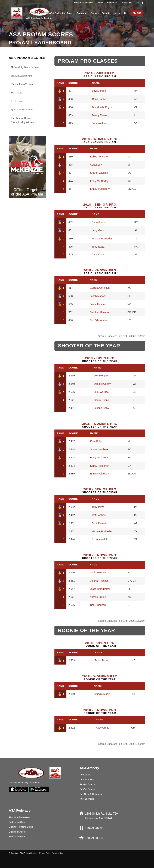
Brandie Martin (102, 694)
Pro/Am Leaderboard (21, 76)
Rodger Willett (100, 539)
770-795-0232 (94, 828)
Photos (100, 3)
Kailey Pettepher (99, 157)
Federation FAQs (17, 837)
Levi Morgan (99, 91)
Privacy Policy (45, 853)
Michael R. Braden (102, 239)
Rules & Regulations (84, 3)
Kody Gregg (103, 728)
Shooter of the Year (100, 360)
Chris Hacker (99, 99)
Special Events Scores (22, 110)
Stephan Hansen (99, 312)
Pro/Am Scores (87, 789)
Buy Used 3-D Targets (91, 794)
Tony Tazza (98, 247)
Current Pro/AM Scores (23, 84)
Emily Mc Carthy (99, 181)
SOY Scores (17, 93)
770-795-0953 (94, 838)
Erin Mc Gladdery (100, 189)
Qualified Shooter (18, 832)
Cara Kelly (96, 165)
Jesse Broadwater (100, 589)
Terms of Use (58, 853)
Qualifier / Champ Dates (21, 827)
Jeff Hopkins (99, 515)
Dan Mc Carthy (102, 384)
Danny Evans (99, 115)
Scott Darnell (99, 523)
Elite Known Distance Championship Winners (23, 120)
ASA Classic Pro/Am (100, 75)
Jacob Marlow (98, 296)
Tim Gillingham (98, 320)
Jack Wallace (99, 123)
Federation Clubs (17, 822)
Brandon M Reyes (102, 107)
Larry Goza (98, 230)
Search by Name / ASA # (25, 67)
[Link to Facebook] (143, 3)
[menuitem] (84, 3)
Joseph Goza (101, 408)
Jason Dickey (102, 660)
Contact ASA (127, 3)
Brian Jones (98, 222)
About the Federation (19, 817)
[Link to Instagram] (137, 3)
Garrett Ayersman (100, 288)
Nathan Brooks (98, 597)
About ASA (112, 3)
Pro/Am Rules (87, 780)
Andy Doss (98, 254)
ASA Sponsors (87, 799)
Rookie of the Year (100, 644)
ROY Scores (17, 101)
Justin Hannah (98, 304)
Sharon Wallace (99, 173)
